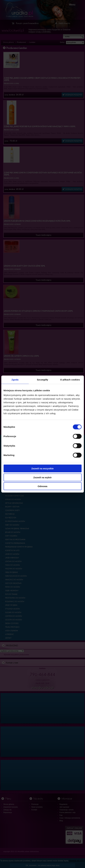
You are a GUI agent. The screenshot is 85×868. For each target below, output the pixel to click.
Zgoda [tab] (15, 379)
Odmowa (42, 486)
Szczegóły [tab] (42, 379)
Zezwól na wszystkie (43, 468)
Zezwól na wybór (42, 477)
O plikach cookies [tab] (70, 379)
